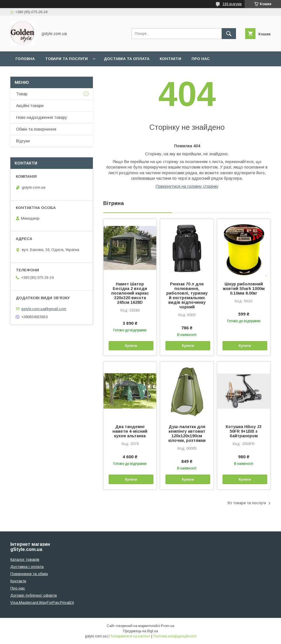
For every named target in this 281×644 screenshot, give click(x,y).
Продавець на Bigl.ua (140, 631)
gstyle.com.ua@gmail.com (44, 309)
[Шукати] (229, 34)
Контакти (170, 59)
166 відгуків (232, 4)
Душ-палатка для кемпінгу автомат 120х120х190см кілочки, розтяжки (187, 434)
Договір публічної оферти (34, 595)
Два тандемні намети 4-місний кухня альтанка (130, 431)
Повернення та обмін (29, 574)
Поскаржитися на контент (130, 636)
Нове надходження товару (42, 117)
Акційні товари (30, 106)
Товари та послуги (66, 59)
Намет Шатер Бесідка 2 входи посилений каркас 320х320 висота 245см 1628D (130, 293)
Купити (131, 346)
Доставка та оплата (127, 59)
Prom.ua (168, 626)
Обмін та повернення (36, 129)
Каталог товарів (25, 559)
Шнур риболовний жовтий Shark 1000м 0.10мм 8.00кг (244, 289)
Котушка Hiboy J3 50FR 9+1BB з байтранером (244, 431)
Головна (25, 59)
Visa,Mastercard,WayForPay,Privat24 (42, 603)
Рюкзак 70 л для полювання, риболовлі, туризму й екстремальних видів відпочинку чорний (187, 295)
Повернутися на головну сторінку (187, 186)
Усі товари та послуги (247, 503)
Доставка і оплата (27, 567)
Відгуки (23, 141)
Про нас (201, 59)
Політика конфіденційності (175, 636)
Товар (22, 94)
